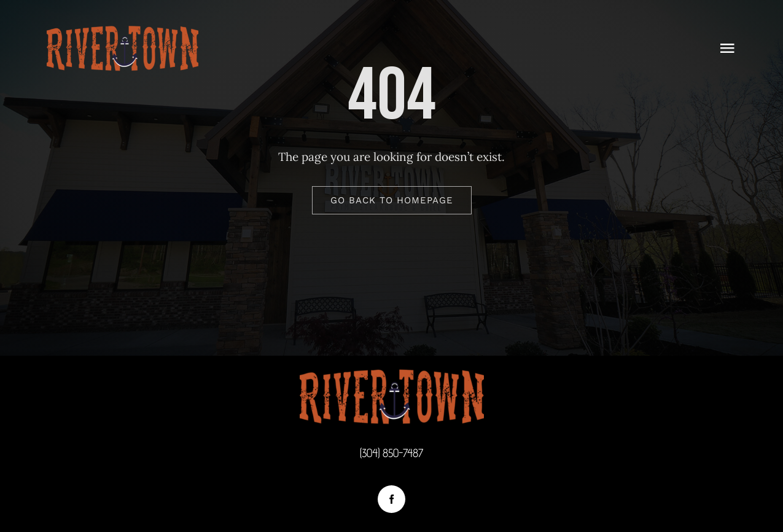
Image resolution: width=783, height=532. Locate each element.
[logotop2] (123, 30)
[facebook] (391, 499)
